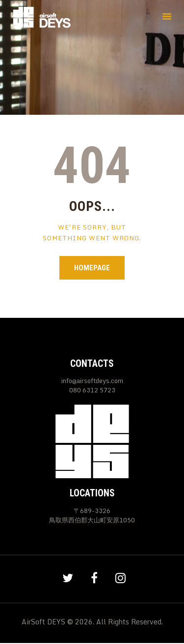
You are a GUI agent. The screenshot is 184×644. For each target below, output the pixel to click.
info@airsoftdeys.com (92, 381)
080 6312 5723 (92, 390)
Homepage (92, 268)
